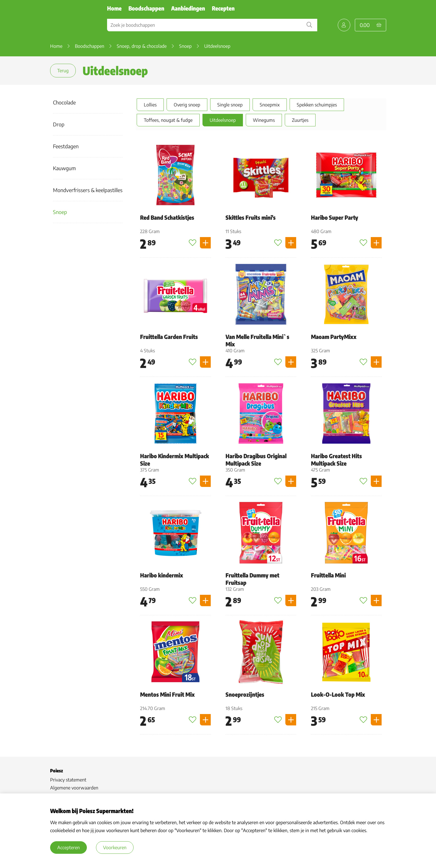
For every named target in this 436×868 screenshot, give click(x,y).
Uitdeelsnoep (222, 120)
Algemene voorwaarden (74, 789)
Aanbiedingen (188, 8)
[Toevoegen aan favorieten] (193, 244)
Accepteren (68, 848)
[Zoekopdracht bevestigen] (309, 25)
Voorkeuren (115, 848)
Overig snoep (186, 105)
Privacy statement (68, 781)
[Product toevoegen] (205, 244)
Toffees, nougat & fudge (167, 120)
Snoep (60, 212)
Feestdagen (66, 146)
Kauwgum (64, 168)
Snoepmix (269, 105)
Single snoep (229, 105)
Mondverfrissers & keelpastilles (88, 190)
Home (114, 8)
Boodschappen (146, 8)
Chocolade (64, 102)
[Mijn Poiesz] (344, 25)
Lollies (149, 105)
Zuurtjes (299, 120)
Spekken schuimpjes (316, 105)
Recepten (223, 8)
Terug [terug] (63, 71)
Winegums (263, 120)
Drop (59, 124)
